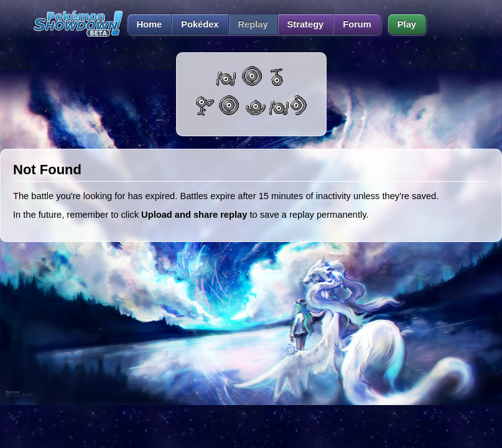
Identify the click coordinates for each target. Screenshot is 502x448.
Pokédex (200, 24)
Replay (253, 24)
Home (145, 24)
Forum (357, 24)
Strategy (306, 24)
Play (407, 24)
